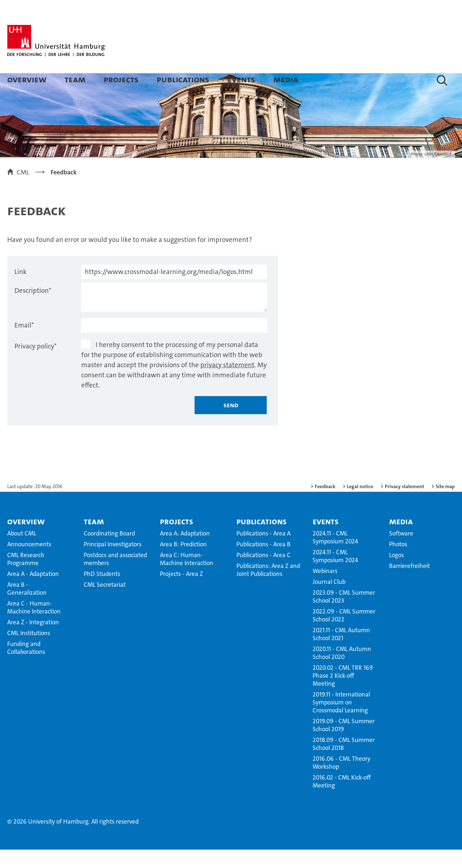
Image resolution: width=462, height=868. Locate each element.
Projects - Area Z (181, 592)
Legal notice (360, 505)
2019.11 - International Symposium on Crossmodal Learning (341, 721)
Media (286, 79)
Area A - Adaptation (33, 592)
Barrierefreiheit (409, 584)
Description (33, 309)
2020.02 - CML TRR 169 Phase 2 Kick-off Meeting (343, 694)
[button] (442, 80)
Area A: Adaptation (185, 552)
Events (241, 79)
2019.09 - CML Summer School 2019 (344, 743)
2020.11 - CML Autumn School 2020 (342, 671)
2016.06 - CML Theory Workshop (341, 781)
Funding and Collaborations (26, 666)
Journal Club (329, 600)
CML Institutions (29, 651)
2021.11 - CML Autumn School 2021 (341, 652)
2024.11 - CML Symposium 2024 (335, 556)
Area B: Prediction (183, 563)
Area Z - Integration (33, 641)
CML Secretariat (105, 603)
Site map (445, 505)
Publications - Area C (263, 573)
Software (401, 552)
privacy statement (227, 383)
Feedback (325, 505)
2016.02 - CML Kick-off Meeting (342, 800)
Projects (121, 79)
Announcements (29, 563)
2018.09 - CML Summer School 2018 (344, 762)
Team (75, 79)
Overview (27, 79)
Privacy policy (36, 364)
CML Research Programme (26, 577)
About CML (22, 552)
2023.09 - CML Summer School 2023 (344, 615)
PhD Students (102, 592)
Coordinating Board (109, 552)
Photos (398, 563)
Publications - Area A (263, 552)
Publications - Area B (263, 563)
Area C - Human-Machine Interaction (34, 626)
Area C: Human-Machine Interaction (187, 577)
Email (24, 344)
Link (20, 290)
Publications (183, 79)
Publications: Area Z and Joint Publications (268, 588)
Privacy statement (404, 505)
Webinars (325, 589)
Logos (396, 573)
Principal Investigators (113, 563)
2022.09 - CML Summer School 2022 (344, 634)
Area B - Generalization (27, 607)
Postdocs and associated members (115, 577)
